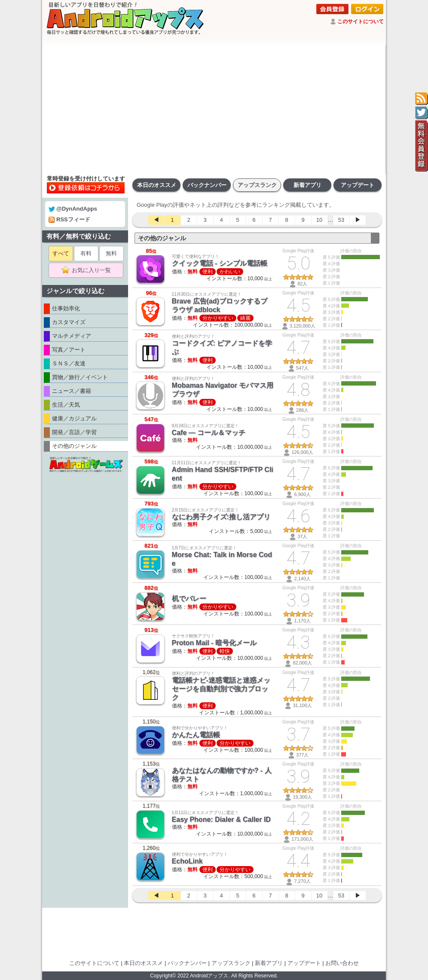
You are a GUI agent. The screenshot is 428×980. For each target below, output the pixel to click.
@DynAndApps (73, 209)
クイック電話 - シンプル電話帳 (220, 263)
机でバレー (189, 599)
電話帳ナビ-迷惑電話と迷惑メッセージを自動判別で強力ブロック (221, 689)
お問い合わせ (342, 963)
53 (341, 220)
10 (319, 220)
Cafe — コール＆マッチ (209, 433)
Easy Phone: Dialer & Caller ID (221, 819)
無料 (111, 253)
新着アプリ (307, 185)
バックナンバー (207, 185)
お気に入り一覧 (89, 270)
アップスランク (257, 185)
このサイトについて (361, 21)
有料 (86, 253)
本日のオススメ (157, 185)
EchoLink (187, 861)
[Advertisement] (214, 110)
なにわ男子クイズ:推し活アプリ (221, 517)
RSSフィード (69, 219)
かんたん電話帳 (196, 735)
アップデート (358, 185)
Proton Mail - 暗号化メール (214, 643)
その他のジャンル (162, 238)
